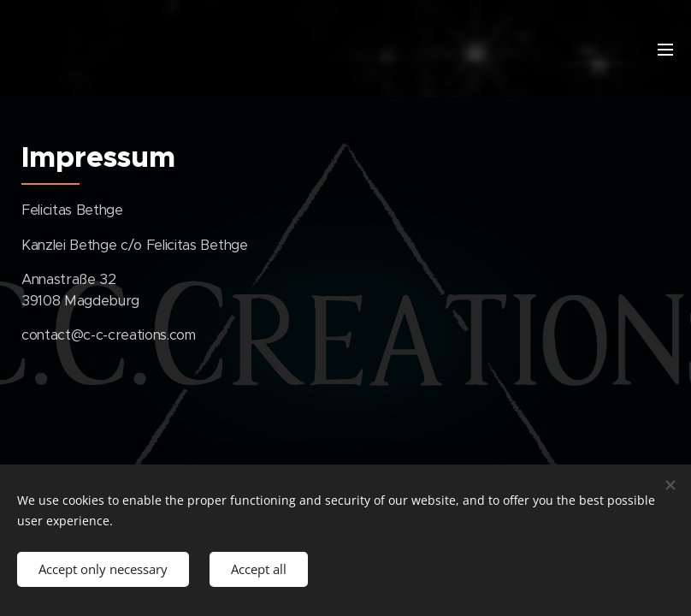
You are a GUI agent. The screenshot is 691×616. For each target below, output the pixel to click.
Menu (665, 50)
